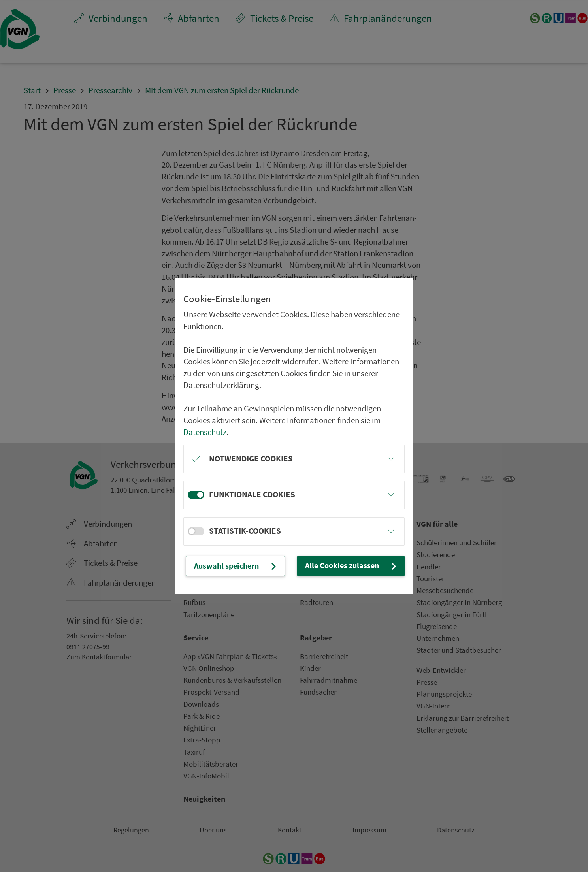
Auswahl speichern (246, 566)
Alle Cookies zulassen (358, 566)
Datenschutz (205, 427)
